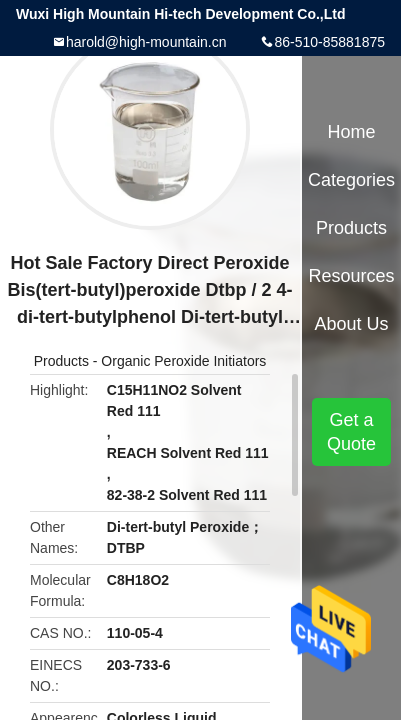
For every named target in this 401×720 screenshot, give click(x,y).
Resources (352, 276)
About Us (352, 324)
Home (352, 132)
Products (61, 361)
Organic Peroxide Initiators (183, 361)
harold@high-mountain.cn (146, 42)
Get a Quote (351, 432)
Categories (351, 180)
